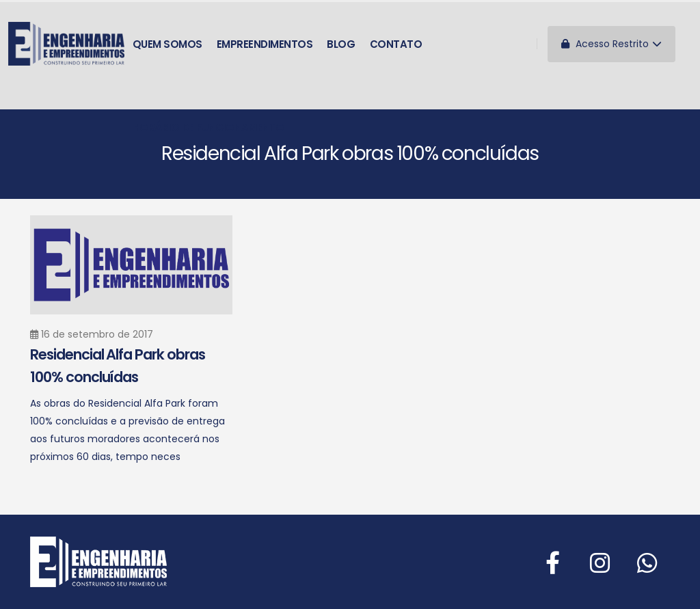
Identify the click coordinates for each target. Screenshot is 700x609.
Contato (396, 44)
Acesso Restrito (611, 44)
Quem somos (167, 44)
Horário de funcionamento (208, 127)
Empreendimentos (265, 44)
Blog (341, 44)
